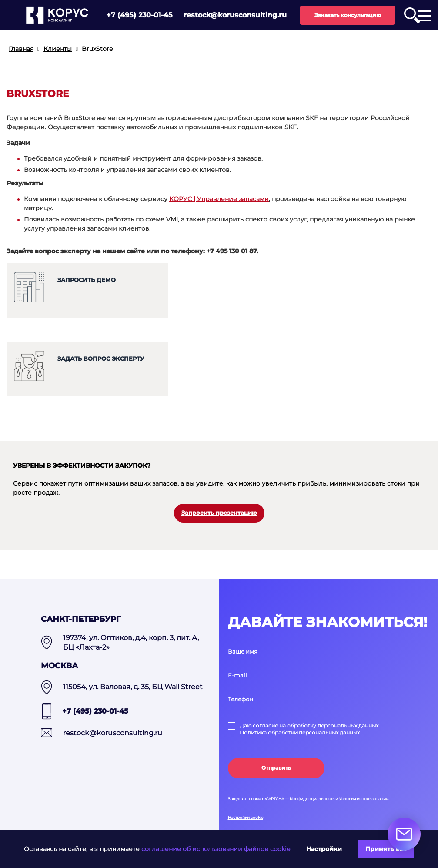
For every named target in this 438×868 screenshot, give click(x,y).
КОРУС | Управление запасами (219, 199)
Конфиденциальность (312, 799)
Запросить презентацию (219, 513)
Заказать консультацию (348, 15)
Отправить (276, 768)
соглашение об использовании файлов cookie (216, 849)
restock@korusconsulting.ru (235, 15)
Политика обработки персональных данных (300, 732)
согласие (265, 726)
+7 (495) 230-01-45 (140, 15)
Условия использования (363, 799)
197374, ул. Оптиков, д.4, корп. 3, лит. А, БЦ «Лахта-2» (131, 642)
